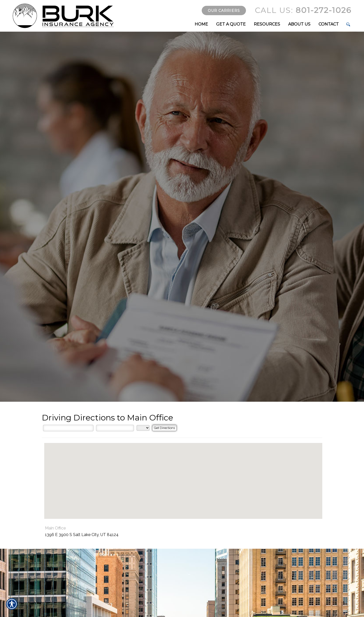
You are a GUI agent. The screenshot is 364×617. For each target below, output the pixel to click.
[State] (143, 428)
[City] (115, 428)
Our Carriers (224, 11)
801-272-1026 (303, 10)
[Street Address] (68, 428)
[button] (183, 476)
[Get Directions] (164, 428)
